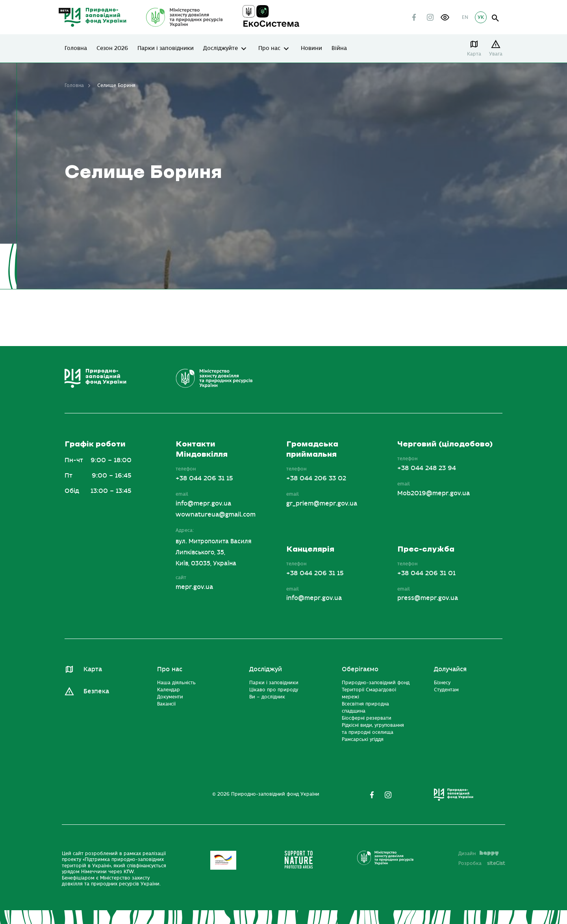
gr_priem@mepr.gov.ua (322, 504)
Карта (474, 54)
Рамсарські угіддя (363, 739)
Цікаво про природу (274, 690)
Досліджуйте (220, 48)
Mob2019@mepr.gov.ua (434, 493)
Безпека (96, 691)
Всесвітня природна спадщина (365, 707)
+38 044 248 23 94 (427, 468)
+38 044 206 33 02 (316, 478)
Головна (76, 48)
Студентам (446, 690)
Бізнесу (442, 683)
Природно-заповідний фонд (376, 683)
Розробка (482, 863)
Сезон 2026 (112, 48)
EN (465, 17)
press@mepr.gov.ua (428, 598)
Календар (169, 690)
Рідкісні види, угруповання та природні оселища (373, 729)
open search (496, 18)
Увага (496, 54)
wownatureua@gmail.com (216, 515)
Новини (311, 48)
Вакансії (166, 704)
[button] (445, 17)
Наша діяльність (176, 683)
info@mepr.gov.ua (203, 504)
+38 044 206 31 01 (426, 573)
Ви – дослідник (267, 697)
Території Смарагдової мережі (369, 693)
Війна (339, 48)
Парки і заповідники (166, 48)
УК (481, 17)
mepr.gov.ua (194, 587)
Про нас (269, 48)
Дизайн (478, 854)
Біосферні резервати (367, 718)
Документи (170, 697)
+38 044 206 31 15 (204, 478)
